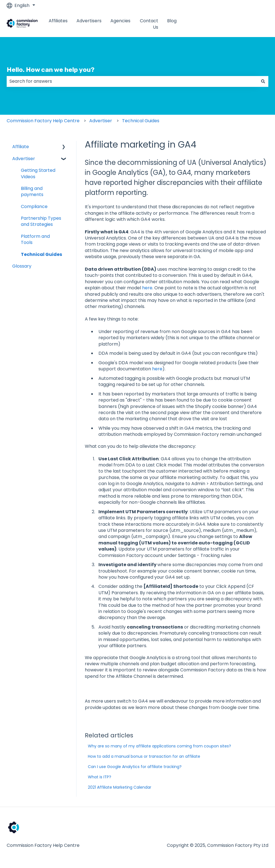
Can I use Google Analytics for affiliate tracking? (135, 767)
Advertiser (101, 121)
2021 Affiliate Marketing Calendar (120, 787)
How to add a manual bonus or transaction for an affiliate (144, 756)
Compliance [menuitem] (34, 206)
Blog (172, 21)
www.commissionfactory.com (230, 24)
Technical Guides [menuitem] (41, 254)
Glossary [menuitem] (22, 266)
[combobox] (132, 81)
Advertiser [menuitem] (24, 159)
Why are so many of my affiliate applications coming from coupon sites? (159, 746)
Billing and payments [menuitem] (32, 191)
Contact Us (149, 24)
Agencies (120, 21)
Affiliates (58, 21)
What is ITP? (100, 777)
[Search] (263, 81)
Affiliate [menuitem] (21, 147)
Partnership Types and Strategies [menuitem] (41, 221)
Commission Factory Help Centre (43, 121)
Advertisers (89, 21)
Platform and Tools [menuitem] (35, 239)
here (147, 288)
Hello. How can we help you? (51, 70)
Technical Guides (141, 121)
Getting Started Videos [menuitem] (38, 173)
